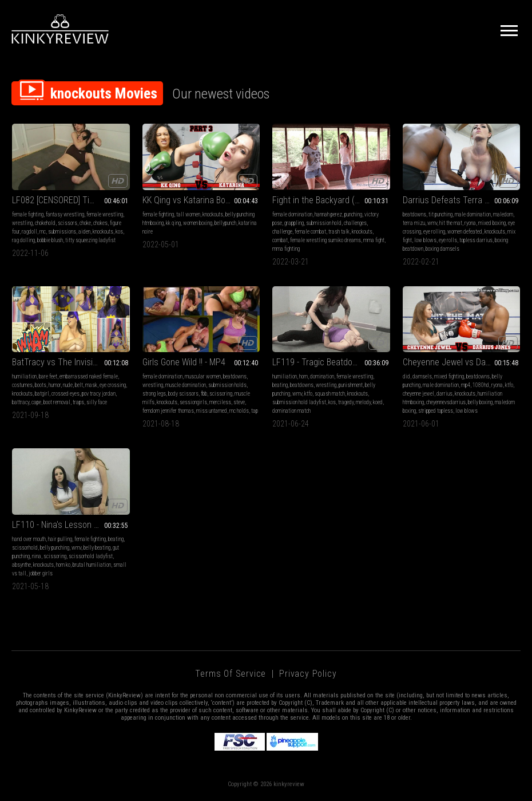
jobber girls (41, 573)
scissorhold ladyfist (91, 556)
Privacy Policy (308, 674)
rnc (43, 232)
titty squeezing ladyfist (90, 240)
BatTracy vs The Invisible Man (67, 362)
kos (119, 232)
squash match (330, 394)
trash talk (339, 232)
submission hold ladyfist (299, 402)
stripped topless (436, 411)
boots (41, 385)
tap (255, 411)
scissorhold (25, 548)
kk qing (173, 223)
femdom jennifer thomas (168, 411)
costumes (22, 385)
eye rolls (448, 240)
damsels (422, 376)
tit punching (440, 214)
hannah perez (328, 214)
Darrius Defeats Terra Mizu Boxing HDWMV (462, 200)
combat (280, 240)
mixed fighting (449, 376)
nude (68, 385)
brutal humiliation (92, 565)
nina (37, 556)
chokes (100, 223)
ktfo (308, 394)
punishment (351, 385)
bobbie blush (50, 240)
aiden (84, 232)
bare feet (48, 376)
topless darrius (476, 240)
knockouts (103, 232)
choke (85, 223)
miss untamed (212, 411)
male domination (473, 214)
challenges (355, 223)
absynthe (21, 565)
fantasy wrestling (65, 214)
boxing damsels (442, 249)
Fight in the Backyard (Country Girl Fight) (331, 200)
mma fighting (286, 249)
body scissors (183, 394)
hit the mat (451, 223)
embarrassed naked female (89, 376)
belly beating (97, 548)
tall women (188, 214)
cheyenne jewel (418, 394)
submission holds (227, 385)
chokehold (45, 223)
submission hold (324, 223)
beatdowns (414, 214)
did (406, 376)
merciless (220, 402)
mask (91, 385)
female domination (292, 214)
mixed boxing (492, 223)
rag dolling (23, 240)
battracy (21, 402)
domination (322, 376)
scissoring (221, 394)
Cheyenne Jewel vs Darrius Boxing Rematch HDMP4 (462, 362)
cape (36, 402)
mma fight (374, 240)
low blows (425, 240)
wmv (432, 223)
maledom (503, 214)
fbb (204, 394)
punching (353, 214)
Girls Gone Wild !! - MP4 (184, 362)
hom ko (63, 565)
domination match (291, 411)
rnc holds (239, 411)
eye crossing (113, 385)
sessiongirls (193, 402)
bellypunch (225, 223)
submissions (62, 232)
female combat (310, 232)
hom (303, 376)
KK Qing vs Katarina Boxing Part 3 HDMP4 (201, 200)
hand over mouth (29, 539)
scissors (68, 223)
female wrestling (105, 214)
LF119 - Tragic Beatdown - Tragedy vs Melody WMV (331, 362)
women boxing (198, 223)
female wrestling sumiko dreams (325, 240)
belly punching (55, 548)
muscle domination (186, 385)
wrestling (22, 223)
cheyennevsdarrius (446, 402)
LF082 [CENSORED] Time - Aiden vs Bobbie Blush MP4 (71, 200)
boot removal (57, 402)
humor (55, 385)
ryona (470, 223)
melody (363, 402)
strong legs (154, 394)
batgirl (42, 394)
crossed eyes (65, 394)
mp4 (466, 385)
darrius (444, 394)
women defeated (465, 232)
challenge (282, 232)
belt (79, 385)
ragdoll (29, 232)
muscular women (203, 376)
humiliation (24, 376)
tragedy (346, 402)
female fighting (28, 214)
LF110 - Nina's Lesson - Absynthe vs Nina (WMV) (71, 525)
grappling (294, 223)
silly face (97, 402)
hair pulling (60, 539)
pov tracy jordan (99, 394)
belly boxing (480, 402)
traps (78, 402)
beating (280, 385)
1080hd (481, 385)
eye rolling (434, 232)
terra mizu (414, 223)
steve (239, 402)
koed (378, 402)
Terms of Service (231, 674)
